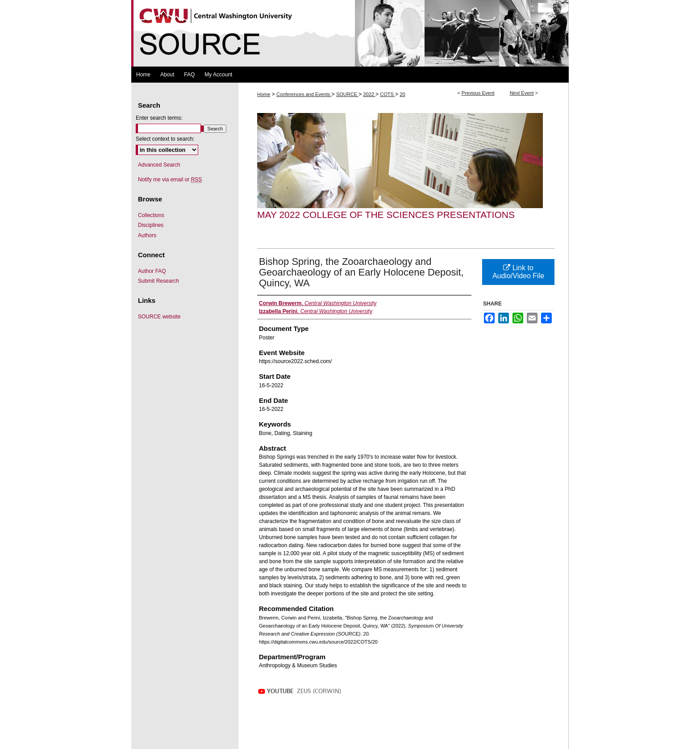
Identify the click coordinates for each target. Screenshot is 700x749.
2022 (369, 94)
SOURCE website (159, 317)
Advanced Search (159, 165)
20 (402, 94)
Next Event (522, 93)
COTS (387, 94)
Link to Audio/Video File (518, 272)
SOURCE (347, 94)
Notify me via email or (170, 180)
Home (264, 94)
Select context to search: (165, 139)
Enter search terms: (159, 118)
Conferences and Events (304, 94)
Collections (151, 215)
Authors (147, 235)
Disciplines (151, 225)
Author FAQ (152, 271)
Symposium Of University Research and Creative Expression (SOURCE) (350, 33)
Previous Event (478, 93)
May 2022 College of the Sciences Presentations (386, 215)
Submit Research (158, 281)
